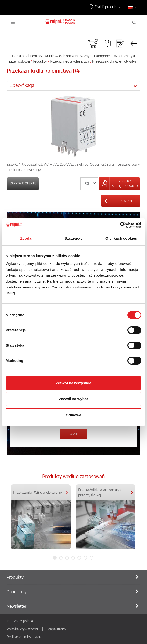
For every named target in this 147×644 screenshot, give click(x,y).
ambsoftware (32, 637)
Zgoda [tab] (26, 238)
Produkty (40, 61)
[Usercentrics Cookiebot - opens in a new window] (120, 225)
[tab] (73, 86)
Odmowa (73, 415)
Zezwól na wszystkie (73, 383)
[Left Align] (119, 184)
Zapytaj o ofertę (23, 183)
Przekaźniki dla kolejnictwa (70, 61)
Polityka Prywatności (22, 629)
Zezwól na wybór (73, 399)
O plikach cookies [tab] (121, 238)
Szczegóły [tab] (73, 238)
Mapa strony (57, 629)
